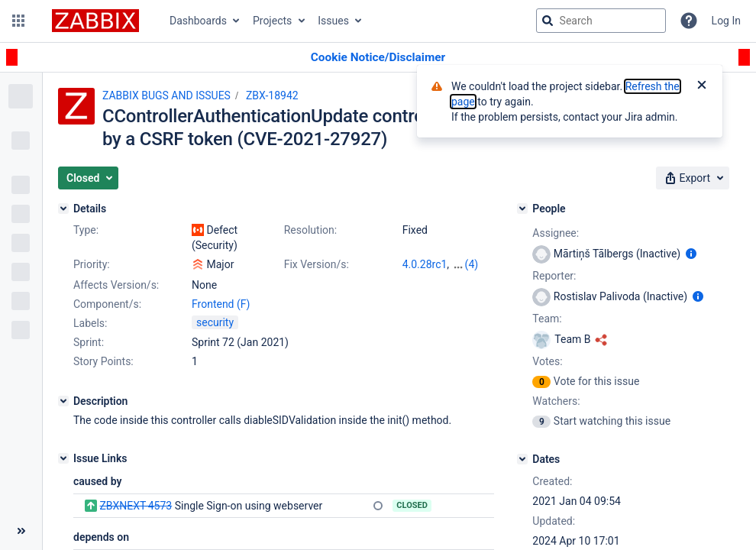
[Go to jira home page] (95, 21)
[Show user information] (691, 254)
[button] (18, 21)
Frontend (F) (221, 304)
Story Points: (103, 361)
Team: (547, 319)
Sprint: (89, 342)
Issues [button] (333, 21)
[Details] (63, 209)
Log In (726, 21)
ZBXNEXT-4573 (136, 506)
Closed (412, 505)
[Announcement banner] (378, 58)
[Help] (689, 21)
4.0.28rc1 (425, 264)
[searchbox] (601, 21)
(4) (472, 264)
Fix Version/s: (317, 264)
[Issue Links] (63, 458)
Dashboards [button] (198, 21)
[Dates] (522, 459)
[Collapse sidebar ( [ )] (21, 531)
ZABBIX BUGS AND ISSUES (166, 95)
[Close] (702, 86)
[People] (522, 209)
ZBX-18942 (272, 95)
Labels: (90, 323)
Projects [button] (272, 21)
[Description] (63, 401)
